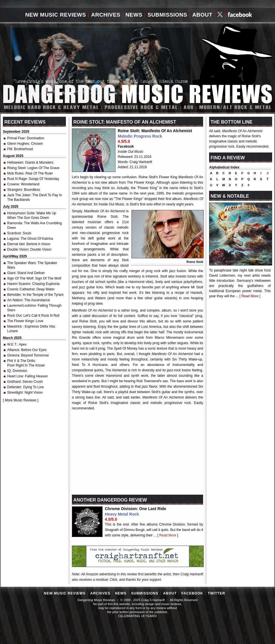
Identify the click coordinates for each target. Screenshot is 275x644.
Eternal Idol (16, 244)
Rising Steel (16, 168)
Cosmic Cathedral (21, 289)
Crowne (13, 184)
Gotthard (14, 382)
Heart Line (15, 376)
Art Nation (15, 300)
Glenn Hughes (18, 144)
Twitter (217, 593)
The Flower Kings (20, 321)
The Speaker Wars (21, 263)
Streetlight (15, 393)
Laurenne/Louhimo (21, 306)
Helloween (15, 163)
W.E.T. (12, 344)
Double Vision (18, 249)
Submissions (167, 15)
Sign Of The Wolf (20, 278)
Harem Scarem (19, 284)
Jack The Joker (19, 195)
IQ (9, 371)
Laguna (13, 239)
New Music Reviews (56, 15)
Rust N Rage (17, 179)
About (202, 15)
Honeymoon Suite (21, 213)
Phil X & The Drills (21, 361)
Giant (11, 273)
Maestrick (15, 326)
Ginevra (13, 355)
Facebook (126, 146)
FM (10, 149)
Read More (168, 535)
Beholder (14, 295)
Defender (14, 387)
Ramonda (15, 223)
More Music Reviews (21, 400)
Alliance (13, 350)
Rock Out (14, 316)
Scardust (14, 233)
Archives (106, 15)
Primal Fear (16, 138)
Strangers (15, 190)
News (134, 15)
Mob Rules (15, 173)
